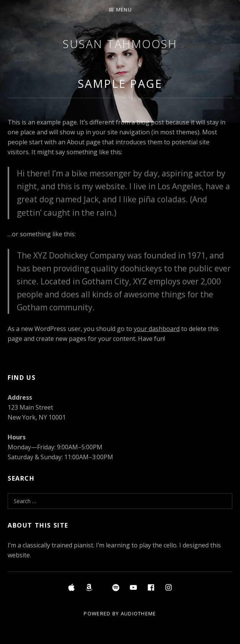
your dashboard (157, 329)
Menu (124, 10)
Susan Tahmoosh (120, 44)
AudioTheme (139, 613)
